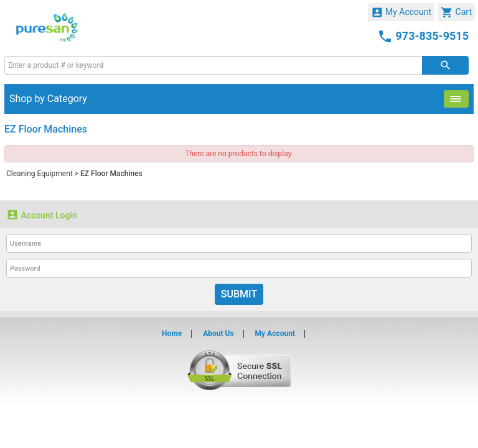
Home (172, 334)
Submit (239, 294)
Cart (456, 12)
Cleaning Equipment (40, 174)
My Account (401, 12)
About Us (218, 334)
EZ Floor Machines (111, 174)
